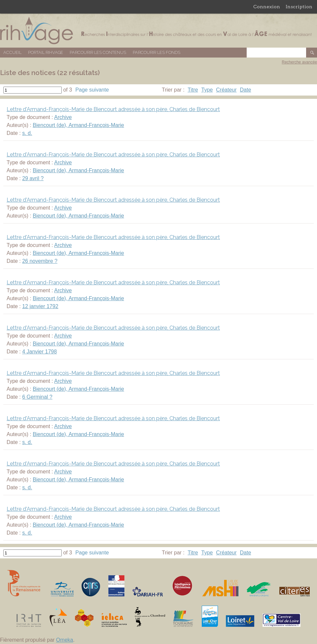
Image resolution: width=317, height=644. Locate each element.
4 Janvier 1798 (39, 352)
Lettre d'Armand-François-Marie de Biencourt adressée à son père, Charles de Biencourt (113, 109)
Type (207, 90)
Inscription (299, 7)
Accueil (12, 52)
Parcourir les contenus (98, 52)
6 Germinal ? (37, 397)
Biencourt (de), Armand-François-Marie (78, 125)
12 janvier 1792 (40, 306)
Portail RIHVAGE (46, 52)
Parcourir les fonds (157, 52)
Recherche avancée (299, 62)
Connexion (267, 7)
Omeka (65, 640)
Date (246, 90)
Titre (193, 90)
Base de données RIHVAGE (158, 31)
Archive (63, 117)
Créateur (226, 90)
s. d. (27, 133)
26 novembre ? (40, 261)
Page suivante (92, 90)
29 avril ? (33, 178)
